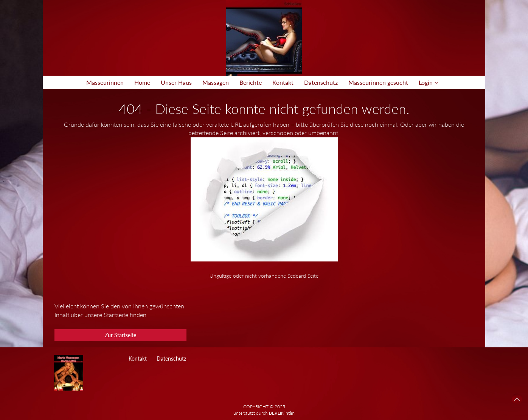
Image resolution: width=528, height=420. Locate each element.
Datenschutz (321, 82)
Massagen (216, 82)
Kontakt (283, 82)
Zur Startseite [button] (120, 335)
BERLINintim (282, 413)
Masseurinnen (105, 82)
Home (142, 82)
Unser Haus (176, 82)
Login (428, 82)
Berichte (251, 82)
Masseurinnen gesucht (378, 82)
